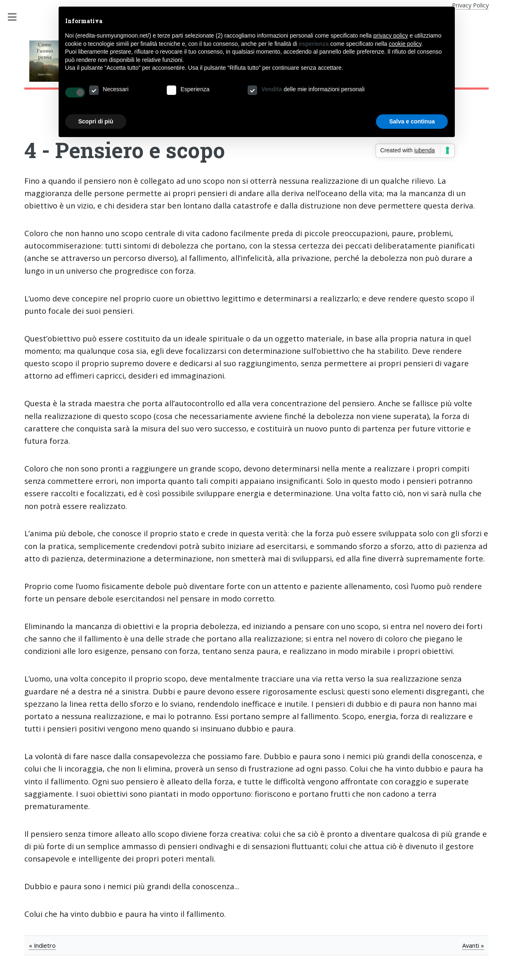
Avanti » (473, 945)
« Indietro (42, 945)
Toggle (16, 17)
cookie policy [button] (405, 44)
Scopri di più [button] (96, 121)
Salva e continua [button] (412, 121)
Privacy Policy (470, 5)
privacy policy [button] (391, 36)
